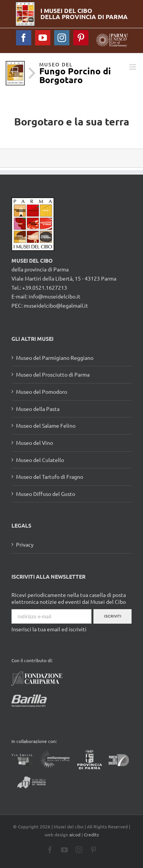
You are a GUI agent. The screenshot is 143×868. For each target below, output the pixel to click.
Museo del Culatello (40, 460)
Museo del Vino (35, 443)
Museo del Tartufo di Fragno (50, 477)
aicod (75, 834)
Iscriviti (113, 616)
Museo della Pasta (38, 409)
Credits (91, 834)
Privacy (25, 544)
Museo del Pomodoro (42, 391)
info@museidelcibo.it (55, 296)
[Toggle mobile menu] (133, 67)
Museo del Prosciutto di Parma (53, 374)
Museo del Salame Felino (46, 425)
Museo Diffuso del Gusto (46, 494)
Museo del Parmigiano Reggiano (55, 358)
